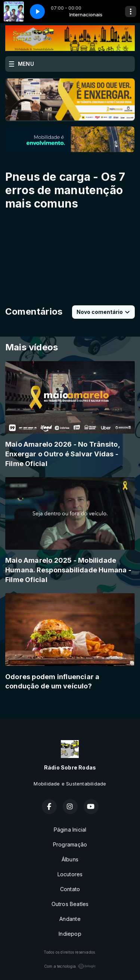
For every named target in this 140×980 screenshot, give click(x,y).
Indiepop (70, 934)
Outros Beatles (70, 904)
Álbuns (70, 859)
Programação (70, 844)
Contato (70, 889)
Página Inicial (70, 830)
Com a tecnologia (70, 966)
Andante (70, 919)
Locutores (70, 874)
